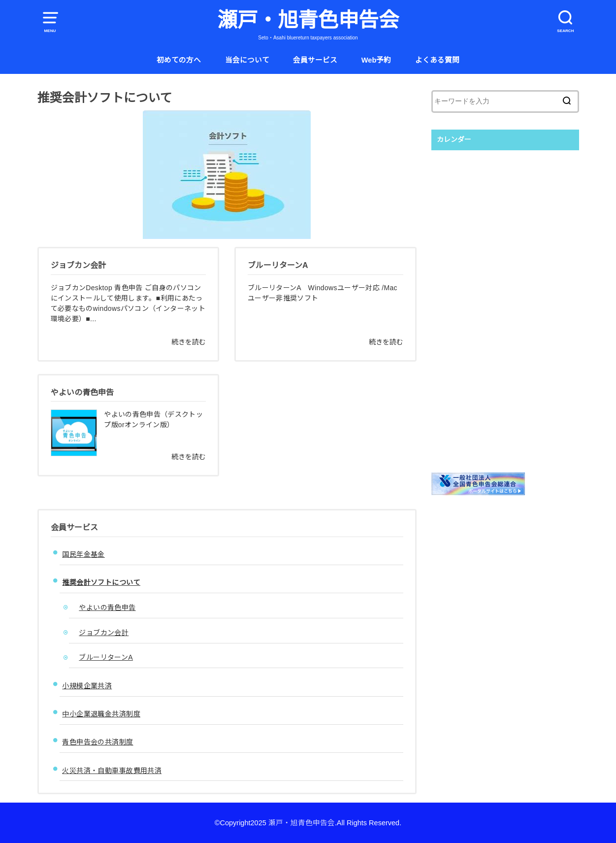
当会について (247, 60)
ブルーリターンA (106, 657)
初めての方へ (179, 60)
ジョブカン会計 (104, 633)
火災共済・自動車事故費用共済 (112, 771)
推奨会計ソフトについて (101, 582)
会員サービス (315, 60)
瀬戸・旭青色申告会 (308, 20)
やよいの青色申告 (107, 607)
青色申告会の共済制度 (97, 742)
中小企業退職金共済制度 (101, 714)
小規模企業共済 (87, 686)
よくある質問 (437, 60)
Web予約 (376, 60)
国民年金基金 (83, 554)
